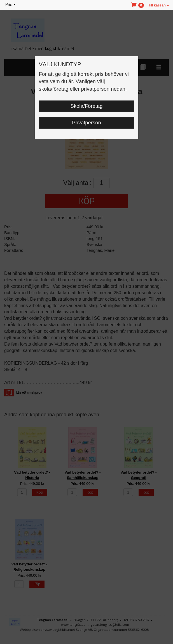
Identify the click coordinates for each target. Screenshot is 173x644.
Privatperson (86, 123)
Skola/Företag (87, 106)
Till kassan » (158, 5)
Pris (11, 5)
